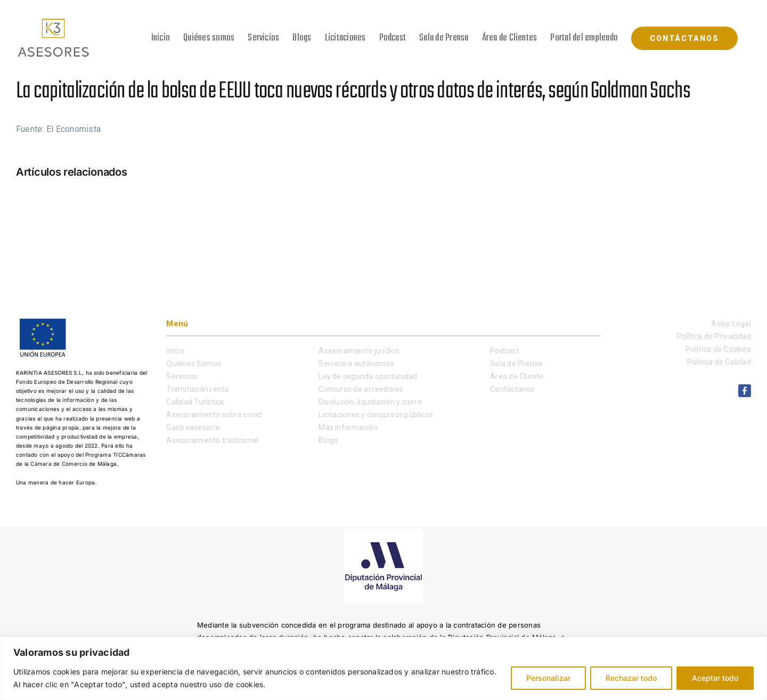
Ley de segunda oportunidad (368, 376)
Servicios (182, 376)
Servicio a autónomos (356, 364)
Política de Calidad (719, 362)
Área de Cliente (517, 376)
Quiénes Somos (194, 364)
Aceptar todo (715, 678)
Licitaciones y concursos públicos (376, 415)
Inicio (175, 351)
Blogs (328, 440)
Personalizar (548, 678)
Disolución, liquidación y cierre (370, 402)
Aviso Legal (731, 324)
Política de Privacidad (714, 336)
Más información (348, 427)
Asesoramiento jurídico (359, 351)
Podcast (504, 351)
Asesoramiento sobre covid (214, 415)
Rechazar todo (631, 678)
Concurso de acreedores (361, 389)
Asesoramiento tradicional (212, 440)
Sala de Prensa (516, 364)
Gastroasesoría (193, 427)
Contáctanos (512, 389)
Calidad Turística (195, 402)
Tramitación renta (197, 389)
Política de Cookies (718, 349)
